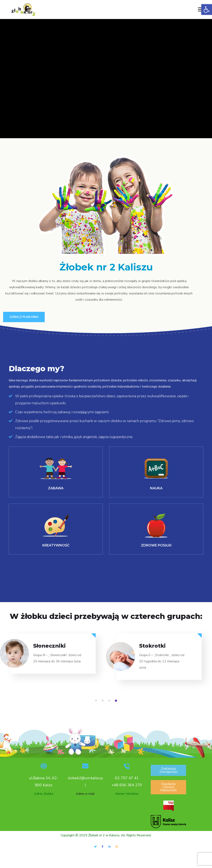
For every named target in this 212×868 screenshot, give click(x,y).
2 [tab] (103, 701)
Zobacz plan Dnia (24, 317)
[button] (207, 10)
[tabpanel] (53, 658)
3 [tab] (110, 701)
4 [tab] (117, 701)
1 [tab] (97, 701)
